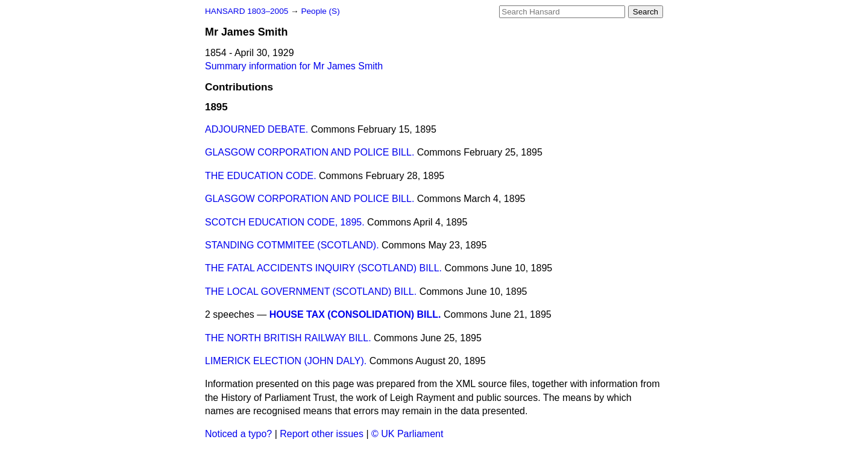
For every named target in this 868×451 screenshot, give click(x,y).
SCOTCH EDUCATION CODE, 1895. (285, 222)
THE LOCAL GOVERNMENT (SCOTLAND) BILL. (311, 292)
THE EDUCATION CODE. (261, 176)
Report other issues (322, 434)
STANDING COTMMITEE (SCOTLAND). (292, 245)
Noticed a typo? (238, 434)
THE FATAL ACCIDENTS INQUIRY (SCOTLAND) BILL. (323, 268)
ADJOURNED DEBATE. (256, 129)
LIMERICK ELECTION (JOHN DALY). (286, 361)
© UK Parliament (407, 434)
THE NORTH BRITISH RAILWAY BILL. (288, 338)
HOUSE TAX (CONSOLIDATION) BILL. (355, 314)
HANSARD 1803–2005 (247, 11)
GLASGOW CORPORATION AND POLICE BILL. (310, 152)
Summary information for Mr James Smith (294, 66)
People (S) (320, 11)
